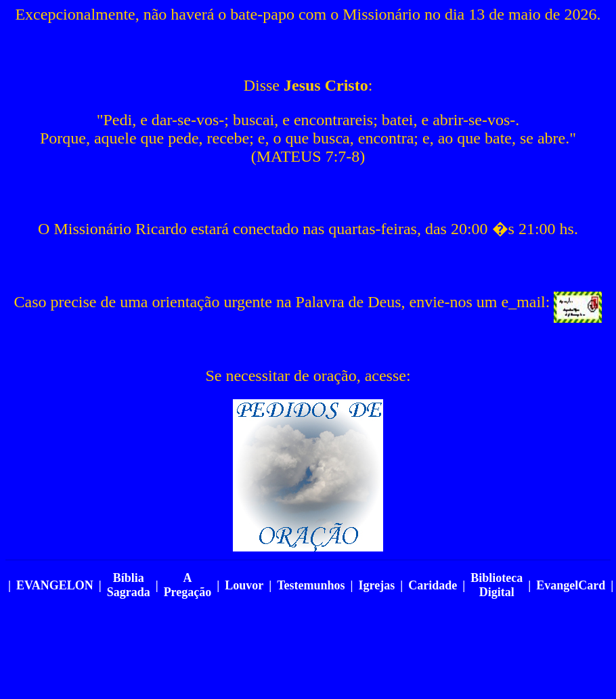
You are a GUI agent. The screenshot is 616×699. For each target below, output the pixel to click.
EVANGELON (55, 585)
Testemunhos (311, 585)
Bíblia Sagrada (129, 585)
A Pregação (188, 585)
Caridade (433, 585)
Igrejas (377, 585)
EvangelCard (571, 585)
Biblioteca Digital (497, 585)
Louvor (244, 585)
